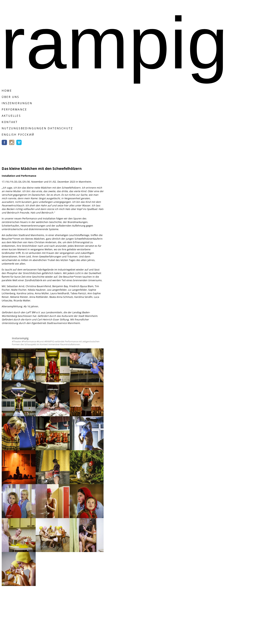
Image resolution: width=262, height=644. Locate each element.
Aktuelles (11, 116)
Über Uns (11, 97)
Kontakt (10, 122)
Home (7, 91)
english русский (18, 135)
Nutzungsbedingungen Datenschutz (37, 128)
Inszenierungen (17, 103)
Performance (14, 109)
